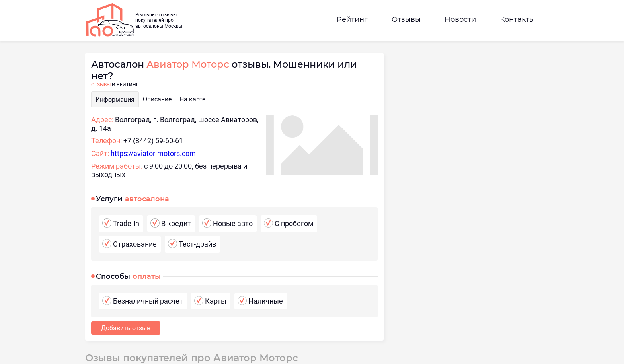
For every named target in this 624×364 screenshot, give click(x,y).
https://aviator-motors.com (153, 153)
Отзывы (406, 19)
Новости (460, 19)
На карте (192, 99)
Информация (115, 100)
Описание (157, 99)
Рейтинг (352, 19)
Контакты (517, 19)
